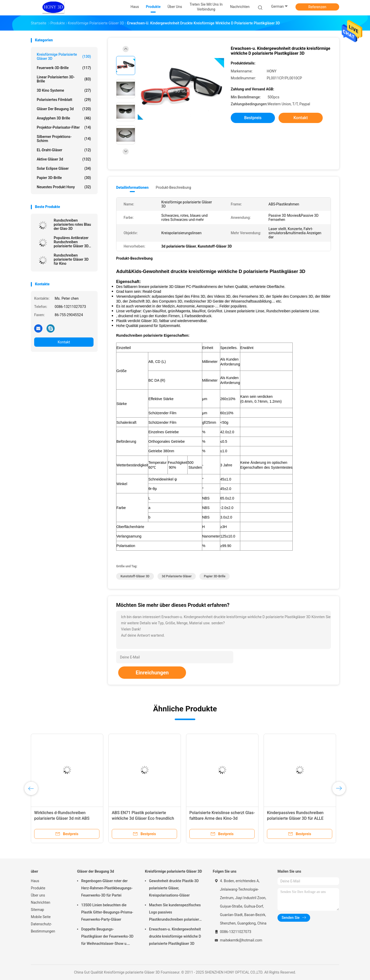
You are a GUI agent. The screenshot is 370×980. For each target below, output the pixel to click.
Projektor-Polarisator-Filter (64, 127)
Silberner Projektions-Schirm (64, 139)
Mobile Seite (41, 917)
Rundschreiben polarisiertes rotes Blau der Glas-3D (72, 224)
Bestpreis (253, 118)
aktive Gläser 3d (64, 159)
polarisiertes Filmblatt (64, 100)
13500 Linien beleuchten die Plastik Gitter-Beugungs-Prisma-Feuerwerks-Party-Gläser (107, 912)
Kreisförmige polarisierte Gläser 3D (64, 56)
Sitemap (37, 910)
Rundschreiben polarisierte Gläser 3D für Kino (71, 259)
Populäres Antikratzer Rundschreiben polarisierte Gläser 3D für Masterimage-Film (71, 242)
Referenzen (317, 7)
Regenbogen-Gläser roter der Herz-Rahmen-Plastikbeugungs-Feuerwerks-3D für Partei (107, 888)
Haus (35, 881)
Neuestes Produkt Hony (64, 187)
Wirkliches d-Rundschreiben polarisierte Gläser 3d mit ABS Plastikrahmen (62, 818)
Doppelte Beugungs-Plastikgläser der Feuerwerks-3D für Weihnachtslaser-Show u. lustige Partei (107, 937)
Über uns (38, 895)
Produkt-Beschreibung (173, 187)
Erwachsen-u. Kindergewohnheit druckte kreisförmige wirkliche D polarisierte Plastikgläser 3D (175, 936)
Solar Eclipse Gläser (64, 168)
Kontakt (64, 342)
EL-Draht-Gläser (64, 150)
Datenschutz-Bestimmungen (43, 928)
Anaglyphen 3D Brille (64, 118)
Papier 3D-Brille (64, 178)
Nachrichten (41, 902)
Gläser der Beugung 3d (64, 109)
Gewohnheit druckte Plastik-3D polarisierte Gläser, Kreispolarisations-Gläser (174, 888)
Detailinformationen (132, 187)
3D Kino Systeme (64, 90)
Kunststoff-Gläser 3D (135, 576)
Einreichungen (152, 673)
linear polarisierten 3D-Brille (64, 79)
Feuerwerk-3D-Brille (64, 68)
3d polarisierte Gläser (177, 576)
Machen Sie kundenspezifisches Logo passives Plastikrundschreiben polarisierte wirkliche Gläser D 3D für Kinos (176, 913)
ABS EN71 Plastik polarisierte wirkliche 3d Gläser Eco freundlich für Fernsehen (143, 818)
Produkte (38, 888)
